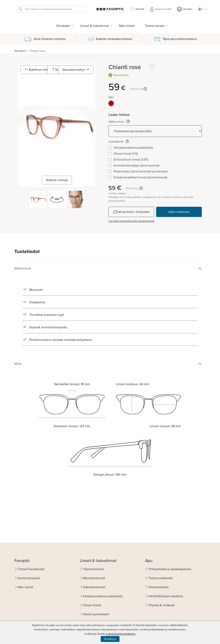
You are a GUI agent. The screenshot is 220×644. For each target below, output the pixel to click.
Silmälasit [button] (63, 26)
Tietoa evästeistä (160, 578)
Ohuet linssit (92, 605)
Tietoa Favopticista (31, 569)
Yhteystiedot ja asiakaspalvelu (170, 569)
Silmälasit (20, 51)
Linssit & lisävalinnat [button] (94, 26)
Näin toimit (127, 26)
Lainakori (185, 9)
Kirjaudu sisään (161, 9)
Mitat (18, 364)
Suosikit (137, 9)
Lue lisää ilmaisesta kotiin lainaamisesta (131, 221)
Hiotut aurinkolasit (96, 614)
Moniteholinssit (94, 578)
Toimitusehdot (159, 587)
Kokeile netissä (57, 180)
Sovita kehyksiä (29, 578)
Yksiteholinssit (93, 569)
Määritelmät (23, 268)
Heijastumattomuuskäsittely (103, 596)
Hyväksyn (110, 639)
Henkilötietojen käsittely (166, 596)
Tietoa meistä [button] (154, 26)
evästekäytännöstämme (121, 634)
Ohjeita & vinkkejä (161, 605)
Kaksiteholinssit (94, 587)
